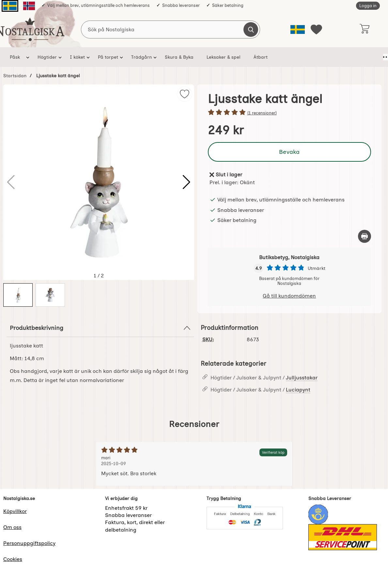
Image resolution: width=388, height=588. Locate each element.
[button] (186, 182)
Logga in (368, 6)
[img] (185, 94)
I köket (77, 57)
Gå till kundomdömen (289, 296)
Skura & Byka (179, 57)
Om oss (12, 527)
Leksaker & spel (224, 57)
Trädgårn (141, 57)
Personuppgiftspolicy (29, 543)
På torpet (108, 57)
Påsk (15, 57)
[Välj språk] (298, 29)
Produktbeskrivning (100, 328)
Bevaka (289, 152)
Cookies (13, 559)
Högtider (47, 57)
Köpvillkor (15, 511)
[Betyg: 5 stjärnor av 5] (290, 113)
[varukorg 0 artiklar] (364, 29)
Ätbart (261, 57)
